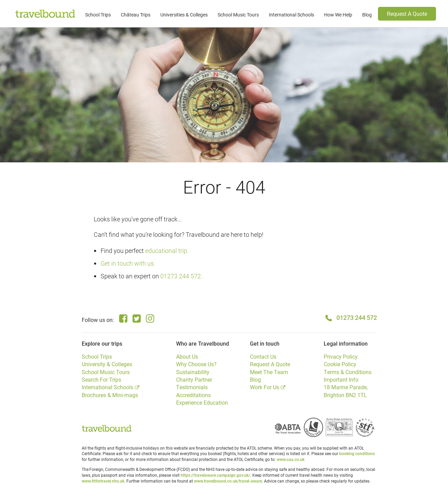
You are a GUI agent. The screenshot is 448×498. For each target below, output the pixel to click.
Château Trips (136, 15)
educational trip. (167, 251)
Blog (367, 15)
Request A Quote (407, 14)
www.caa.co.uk (291, 459)
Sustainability (193, 372)
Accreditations (193, 395)
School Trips (98, 15)
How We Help (338, 15)
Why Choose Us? (196, 364)
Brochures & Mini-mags (110, 395)
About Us (187, 356)
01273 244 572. (181, 276)
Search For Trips (101, 379)
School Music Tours (238, 15)
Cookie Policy (340, 364)
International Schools (291, 15)
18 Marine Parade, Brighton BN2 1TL (346, 391)
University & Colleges (107, 364)
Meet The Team (269, 372)
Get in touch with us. (128, 263)
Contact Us (263, 356)
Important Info (341, 379)
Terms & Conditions (348, 372)
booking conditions (357, 453)
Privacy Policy (341, 356)
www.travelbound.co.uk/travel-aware (228, 481)
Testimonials (192, 387)
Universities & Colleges (184, 15)
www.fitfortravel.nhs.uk (103, 481)
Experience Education (202, 402)
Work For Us (265, 387)
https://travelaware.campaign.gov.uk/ (215, 475)
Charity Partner (194, 379)
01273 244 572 (357, 317)
